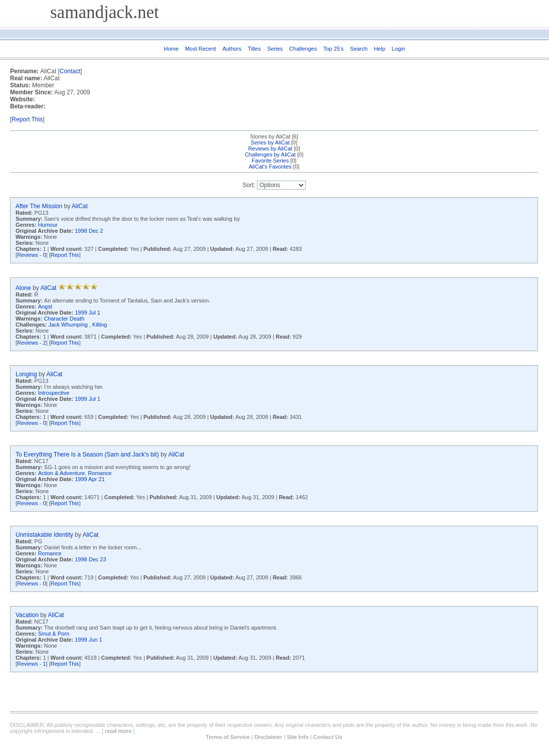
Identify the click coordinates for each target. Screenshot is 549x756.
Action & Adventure (62, 473)
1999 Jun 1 (88, 640)
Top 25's (333, 49)
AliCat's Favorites (270, 167)
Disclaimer (268, 737)
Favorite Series (270, 161)
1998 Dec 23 (90, 559)
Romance (100, 473)
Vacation (27, 615)
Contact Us (328, 737)
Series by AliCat (270, 142)
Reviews (28, 255)
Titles (254, 49)
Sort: (249, 185)
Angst (45, 307)
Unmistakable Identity (44, 535)
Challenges (303, 49)
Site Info (298, 737)
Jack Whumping (68, 325)
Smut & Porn (54, 634)
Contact (70, 71)
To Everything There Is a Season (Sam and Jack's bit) (87, 455)
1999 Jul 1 (88, 313)
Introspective (54, 393)
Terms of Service (228, 737)
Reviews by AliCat (270, 148)
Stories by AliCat (270, 136)
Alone (23, 288)
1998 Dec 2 (89, 231)
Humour (48, 225)
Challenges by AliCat (270, 155)
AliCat (80, 206)
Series (275, 49)
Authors (232, 49)
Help (380, 49)
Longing (26, 374)
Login (399, 49)
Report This (27, 119)
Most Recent (201, 49)
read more (118, 731)
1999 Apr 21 (90, 479)
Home (171, 49)
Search (359, 49)
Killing (100, 325)
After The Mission (39, 206)
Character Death (64, 319)
